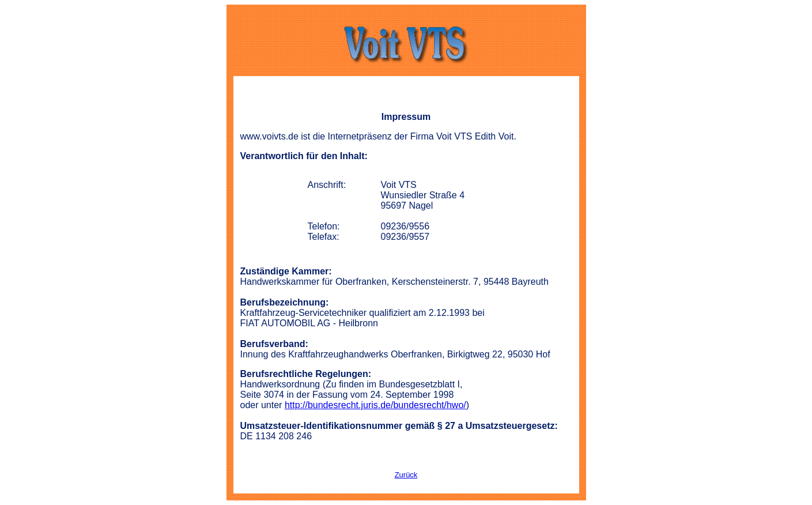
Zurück (406, 475)
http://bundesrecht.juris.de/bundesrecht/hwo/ (375, 405)
